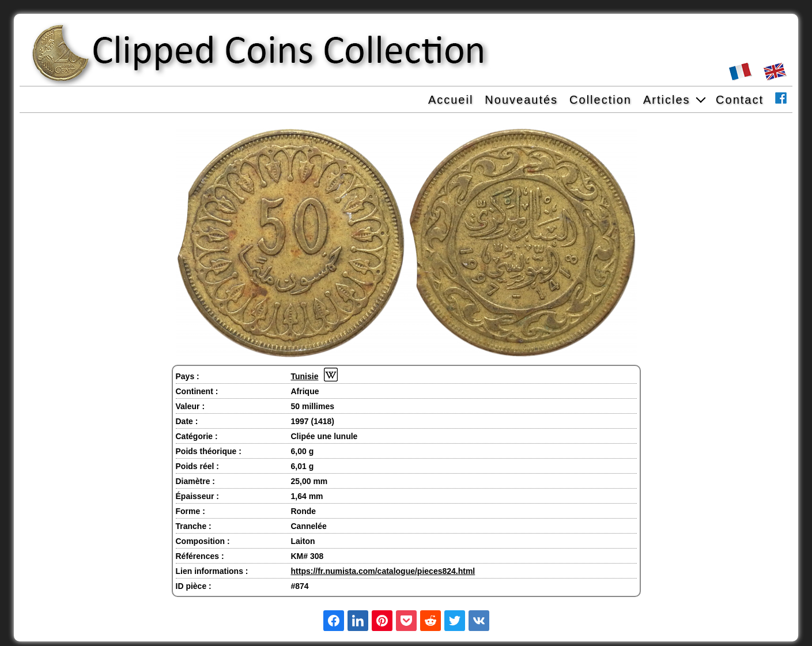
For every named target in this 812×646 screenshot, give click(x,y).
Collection (600, 100)
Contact (740, 100)
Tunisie (305, 376)
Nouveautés (521, 100)
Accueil (451, 100)
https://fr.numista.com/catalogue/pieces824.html (383, 571)
